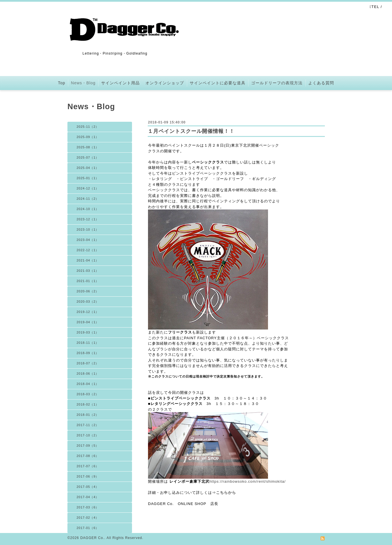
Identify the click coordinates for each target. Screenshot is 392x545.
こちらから (226, 493)
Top (62, 83)
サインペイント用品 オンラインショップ (143, 83)
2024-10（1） (88, 209)
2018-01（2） (88, 415)
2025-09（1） (88, 137)
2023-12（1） (88, 219)
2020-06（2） (88, 291)
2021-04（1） (88, 260)
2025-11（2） (88, 127)
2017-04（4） (88, 497)
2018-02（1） (88, 404)
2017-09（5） (88, 446)
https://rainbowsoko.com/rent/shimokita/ (248, 481)
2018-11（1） (88, 343)
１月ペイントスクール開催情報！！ (191, 131)
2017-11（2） (88, 425)
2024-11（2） (88, 199)
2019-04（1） (88, 322)
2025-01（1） (88, 178)
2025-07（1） (88, 157)
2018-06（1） (88, 374)
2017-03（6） (88, 507)
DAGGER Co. (92, 538)
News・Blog (83, 83)
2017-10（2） (88, 435)
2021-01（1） (88, 281)
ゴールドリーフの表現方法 (277, 83)
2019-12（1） (88, 312)
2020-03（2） (88, 302)
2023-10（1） (88, 229)
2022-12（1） (88, 250)
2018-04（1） (88, 384)
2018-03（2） (88, 394)
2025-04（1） (88, 168)
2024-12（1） (88, 188)
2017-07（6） (88, 466)
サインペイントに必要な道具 (218, 83)
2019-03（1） (88, 332)
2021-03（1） (88, 271)
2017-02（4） (88, 518)
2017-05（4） (88, 487)
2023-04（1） (88, 240)
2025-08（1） (88, 147)
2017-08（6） (88, 456)
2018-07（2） (88, 363)
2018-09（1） (88, 353)
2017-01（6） (88, 528)
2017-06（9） (88, 476)
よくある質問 (321, 83)
